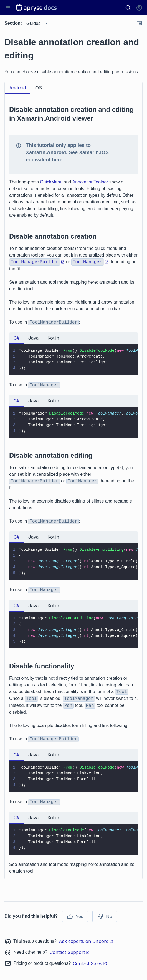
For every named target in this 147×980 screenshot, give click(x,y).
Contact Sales (90, 963)
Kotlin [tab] (53, 338)
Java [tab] (33, 338)
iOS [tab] (38, 88)
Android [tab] (17, 88)
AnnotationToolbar (90, 182)
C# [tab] (17, 338)
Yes (75, 916)
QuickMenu (51, 182)
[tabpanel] (73, 487)
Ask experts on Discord (86, 941)
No (105, 916)
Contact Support (70, 952)
